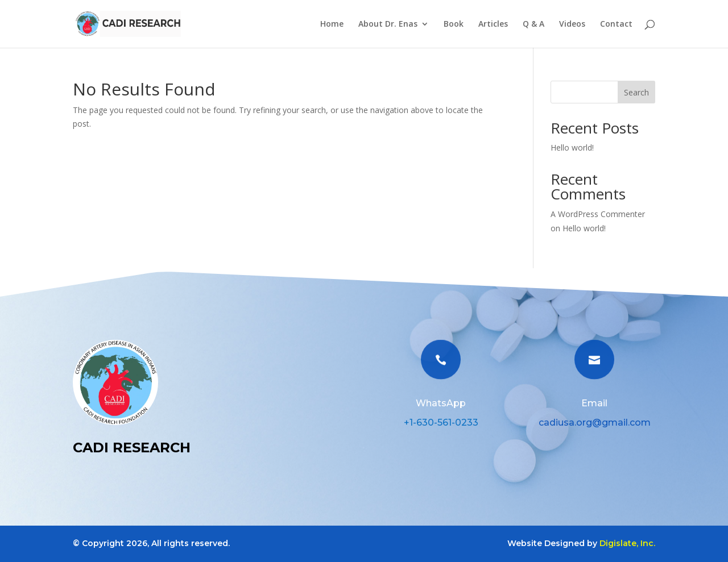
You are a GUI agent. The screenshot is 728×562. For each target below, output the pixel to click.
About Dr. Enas (388, 24)
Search (636, 92)
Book (454, 24)
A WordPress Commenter (598, 214)
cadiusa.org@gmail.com (595, 422)
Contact (616, 24)
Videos (572, 24)
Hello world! (572, 147)
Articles (493, 24)
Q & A (533, 24)
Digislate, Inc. (627, 543)
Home (332, 24)
